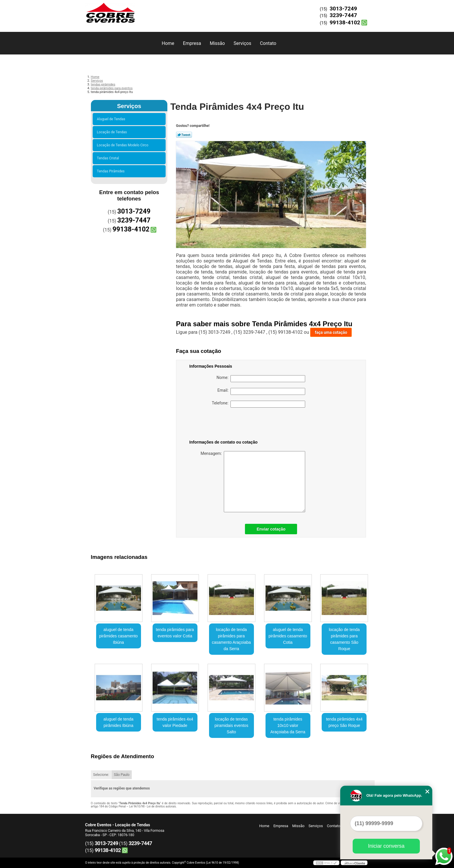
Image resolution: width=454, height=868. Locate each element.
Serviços (242, 43)
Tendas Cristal (109, 158)
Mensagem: (253, 482)
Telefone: (259, 404)
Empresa (192, 43)
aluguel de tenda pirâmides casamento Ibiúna (119, 636)
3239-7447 (343, 15)
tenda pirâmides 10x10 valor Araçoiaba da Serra (288, 725)
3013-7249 (343, 9)
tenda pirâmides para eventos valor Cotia (175, 633)
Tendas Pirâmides (112, 171)
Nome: (261, 379)
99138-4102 (345, 22)
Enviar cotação (271, 529)
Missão (217, 43)
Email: (261, 391)
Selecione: (101, 775)
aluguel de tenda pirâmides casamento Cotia (288, 636)
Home (168, 43)
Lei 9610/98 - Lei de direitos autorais (153, 806)
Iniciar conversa (386, 846)
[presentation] (226, 425)
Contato (268, 43)
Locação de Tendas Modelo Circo (124, 145)
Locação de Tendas (113, 132)
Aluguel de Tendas (112, 119)
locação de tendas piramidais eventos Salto (231, 725)
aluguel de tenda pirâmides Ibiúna (118, 722)
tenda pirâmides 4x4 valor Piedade (175, 722)
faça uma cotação (331, 332)
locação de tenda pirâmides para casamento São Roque (344, 639)
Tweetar (184, 135)
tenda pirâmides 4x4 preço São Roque (344, 722)
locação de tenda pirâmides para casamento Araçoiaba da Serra (231, 639)
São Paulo (122, 775)
